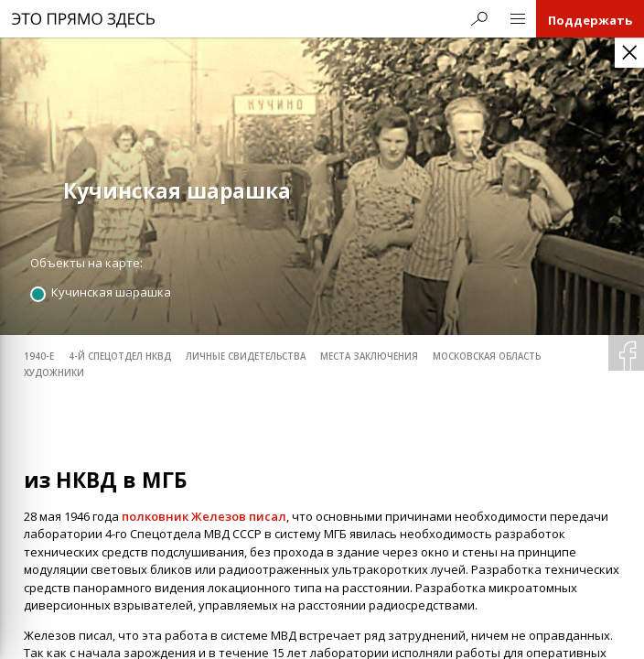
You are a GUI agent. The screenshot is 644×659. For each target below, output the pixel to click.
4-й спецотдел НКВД (120, 357)
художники (54, 373)
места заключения (369, 357)
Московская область (487, 357)
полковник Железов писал (204, 515)
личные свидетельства (246, 357)
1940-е (39, 357)
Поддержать (590, 20)
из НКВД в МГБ (105, 480)
